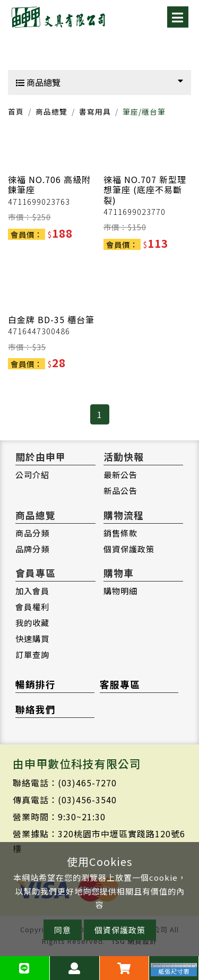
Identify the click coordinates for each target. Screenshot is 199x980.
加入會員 (32, 591)
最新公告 (120, 474)
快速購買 (32, 638)
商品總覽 (99, 82)
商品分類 (32, 533)
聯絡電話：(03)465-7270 (65, 783)
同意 (63, 930)
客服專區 (120, 684)
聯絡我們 (36, 709)
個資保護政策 (129, 549)
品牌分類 (32, 549)
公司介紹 (32, 474)
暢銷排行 (36, 684)
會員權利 (32, 606)
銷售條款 (120, 533)
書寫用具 (95, 111)
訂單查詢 (32, 654)
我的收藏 (32, 622)
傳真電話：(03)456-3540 (65, 800)
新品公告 (120, 490)
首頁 (16, 111)
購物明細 (120, 591)
